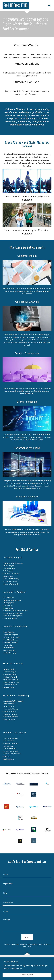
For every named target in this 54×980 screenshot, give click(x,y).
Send (27, 937)
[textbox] (27, 874)
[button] (49, 6)
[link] (16, 6)
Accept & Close (27, 975)
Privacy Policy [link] (38, 945)
